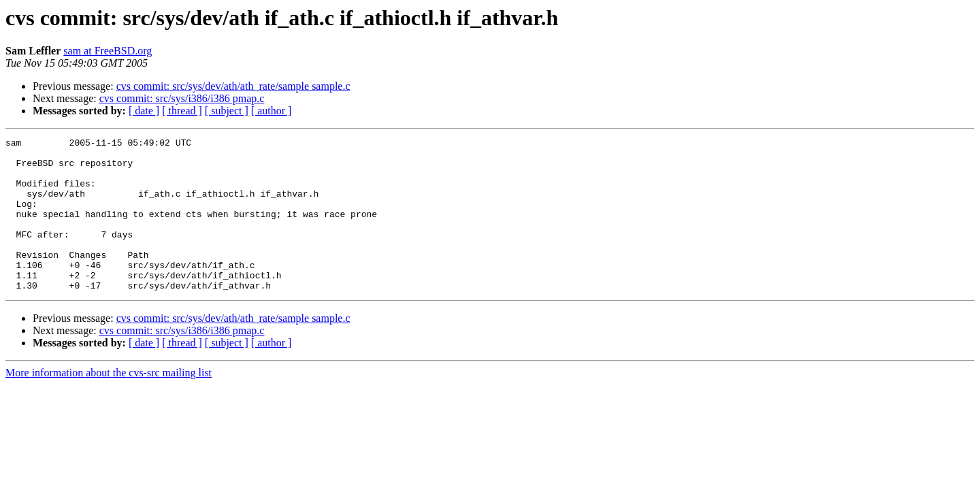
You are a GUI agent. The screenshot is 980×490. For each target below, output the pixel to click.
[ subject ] (227, 111)
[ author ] (272, 111)
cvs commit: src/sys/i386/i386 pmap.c (182, 98)
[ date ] (144, 111)
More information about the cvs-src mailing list (109, 403)
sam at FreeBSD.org (108, 51)
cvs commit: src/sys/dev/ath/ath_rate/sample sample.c (233, 86)
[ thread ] (182, 111)
